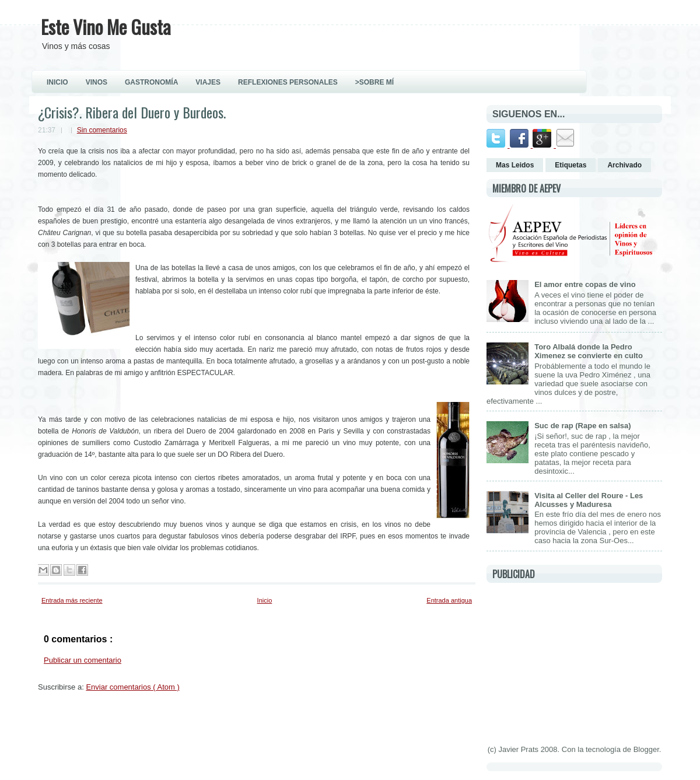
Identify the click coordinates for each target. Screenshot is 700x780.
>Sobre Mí (374, 82)
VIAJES (208, 82)
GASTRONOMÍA (151, 82)
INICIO (57, 82)
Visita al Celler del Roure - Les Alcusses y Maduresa (589, 500)
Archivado (624, 165)
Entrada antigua (449, 600)
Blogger (646, 749)
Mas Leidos (515, 165)
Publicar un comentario (83, 660)
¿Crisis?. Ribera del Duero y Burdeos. (132, 112)
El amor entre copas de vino (585, 284)
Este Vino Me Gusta (106, 27)
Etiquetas (570, 165)
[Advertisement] (574, 662)
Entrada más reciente (72, 600)
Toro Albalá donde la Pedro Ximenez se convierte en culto (589, 351)
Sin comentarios (102, 130)
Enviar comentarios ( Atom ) (132, 687)
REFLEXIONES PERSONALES (288, 82)
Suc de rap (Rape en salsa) (582, 426)
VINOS (97, 82)
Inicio (265, 600)
